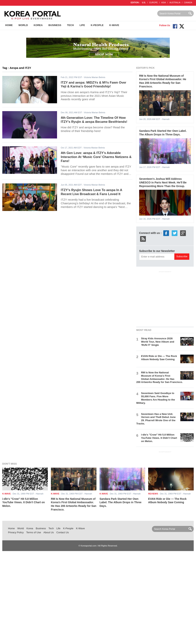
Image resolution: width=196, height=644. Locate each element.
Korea (38, 25)
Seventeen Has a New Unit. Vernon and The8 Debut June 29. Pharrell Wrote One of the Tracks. (156, 419)
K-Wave (114, 25)
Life (82, 25)
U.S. (144, 3)
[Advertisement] (165, 298)
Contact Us (62, 532)
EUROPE (154, 3)
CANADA (188, 3)
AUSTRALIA (175, 3)
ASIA (164, 3)
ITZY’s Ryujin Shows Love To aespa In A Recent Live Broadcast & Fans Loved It (91, 192)
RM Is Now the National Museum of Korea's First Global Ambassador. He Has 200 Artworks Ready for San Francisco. (160, 377)
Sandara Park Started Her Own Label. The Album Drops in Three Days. (120, 502)
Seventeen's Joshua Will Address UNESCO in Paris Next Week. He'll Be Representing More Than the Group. (163, 182)
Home (9, 25)
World (23, 25)
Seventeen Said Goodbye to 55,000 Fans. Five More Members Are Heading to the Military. (156, 398)
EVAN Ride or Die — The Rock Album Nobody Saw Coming (159, 358)
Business (55, 25)
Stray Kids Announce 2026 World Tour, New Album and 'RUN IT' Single (158, 342)
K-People (97, 25)
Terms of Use (34, 532)
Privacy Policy (16, 532)
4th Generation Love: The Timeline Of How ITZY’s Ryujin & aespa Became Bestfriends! (94, 120)
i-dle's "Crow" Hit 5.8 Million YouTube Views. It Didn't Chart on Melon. (159, 438)
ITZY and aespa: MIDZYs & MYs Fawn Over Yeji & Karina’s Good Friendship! (94, 85)
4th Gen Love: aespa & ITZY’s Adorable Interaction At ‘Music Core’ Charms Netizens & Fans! (96, 157)
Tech (70, 25)
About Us (49, 532)
